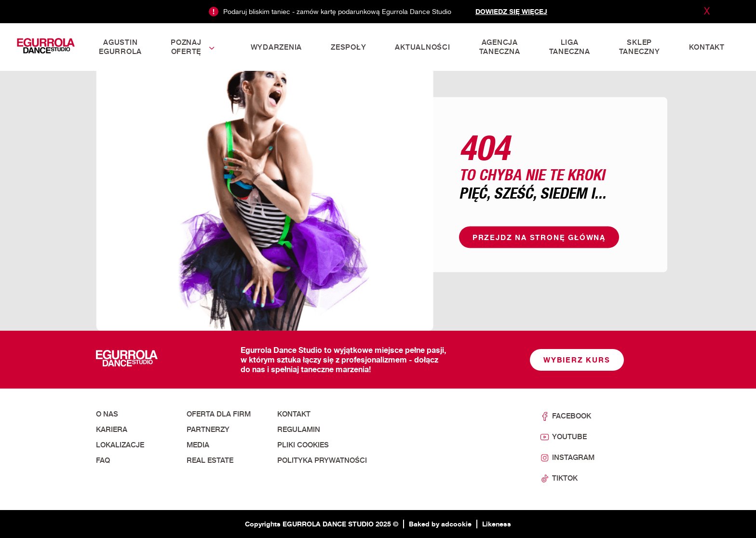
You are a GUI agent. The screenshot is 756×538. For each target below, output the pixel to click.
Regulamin (299, 430)
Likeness (497, 524)
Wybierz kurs (577, 360)
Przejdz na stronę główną (539, 237)
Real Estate (210, 460)
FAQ (103, 460)
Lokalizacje (120, 445)
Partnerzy (208, 430)
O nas (107, 414)
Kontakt (294, 414)
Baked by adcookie (440, 524)
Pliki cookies (303, 445)
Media (198, 445)
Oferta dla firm (219, 414)
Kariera (112, 430)
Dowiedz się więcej (511, 11)
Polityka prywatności (322, 460)
